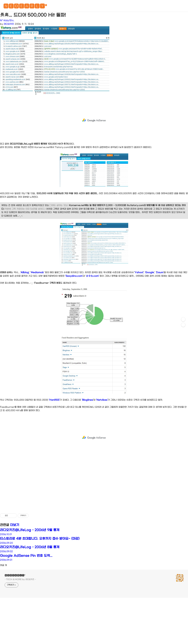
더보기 (15, 525)
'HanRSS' (54, 400)
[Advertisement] (94, 120)
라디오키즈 (9, 24)
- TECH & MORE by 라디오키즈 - (20, 579)
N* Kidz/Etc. (7, 20)
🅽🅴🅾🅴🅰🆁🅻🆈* (25, 7)
